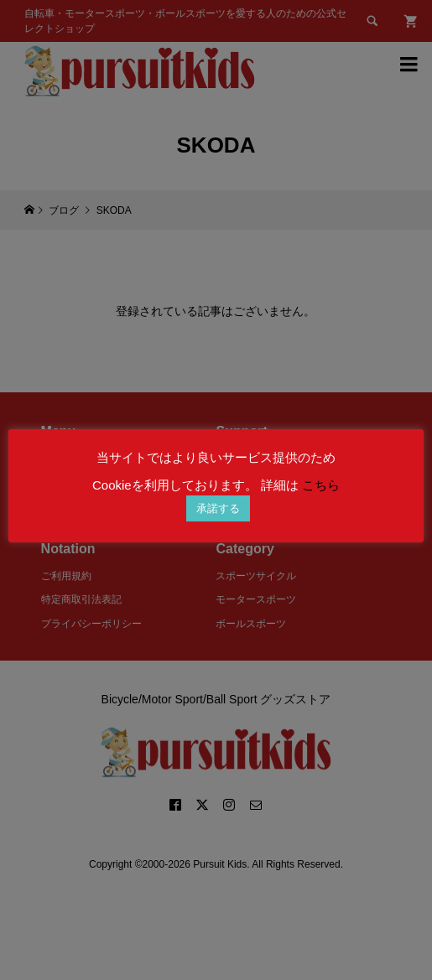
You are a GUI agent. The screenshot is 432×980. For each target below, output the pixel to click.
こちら (321, 485)
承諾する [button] (218, 508)
